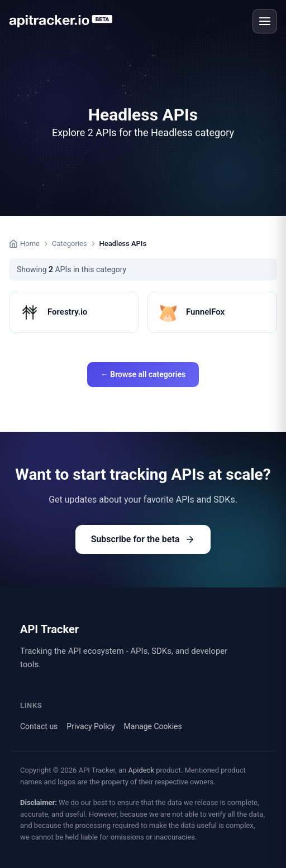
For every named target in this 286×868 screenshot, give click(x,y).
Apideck (141, 770)
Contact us (39, 726)
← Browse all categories (143, 374)
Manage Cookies (153, 726)
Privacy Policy (90, 726)
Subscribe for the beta (143, 539)
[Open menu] (265, 21)
